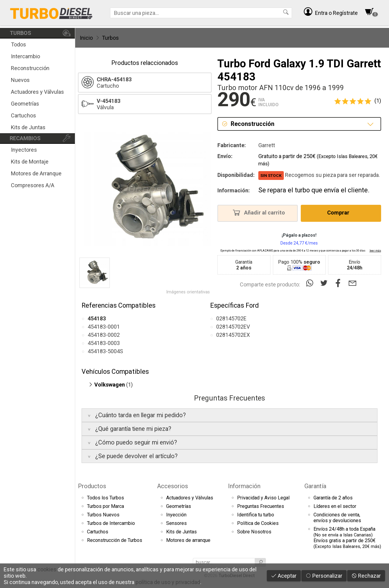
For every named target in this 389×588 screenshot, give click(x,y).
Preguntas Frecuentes (261, 506)
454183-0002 (104, 335)
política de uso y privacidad (168, 582)
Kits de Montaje (30, 162)
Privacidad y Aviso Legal (263, 498)
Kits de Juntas (28, 127)
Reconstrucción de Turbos (115, 540)
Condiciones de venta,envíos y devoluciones (337, 518)
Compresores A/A (33, 185)
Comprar (340, 212)
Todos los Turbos (106, 498)
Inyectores (24, 150)
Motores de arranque (188, 540)
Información (244, 486)
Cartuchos (23, 115)
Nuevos (20, 80)
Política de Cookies (258, 523)
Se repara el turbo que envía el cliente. (314, 190)
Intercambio (25, 56)
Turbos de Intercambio (111, 523)
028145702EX (233, 335)
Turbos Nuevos (103, 515)
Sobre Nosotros (254, 532)
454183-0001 (104, 327)
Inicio (86, 38)
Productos (92, 486)
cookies (47, 569)
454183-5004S (105, 351)
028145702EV (233, 327)
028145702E (231, 318)
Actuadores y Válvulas (37, 92)
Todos (18, 44)
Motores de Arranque (36, 173)
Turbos (110, 38)
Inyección (176, 515)
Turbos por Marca (106, 506)
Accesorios (173, 486)
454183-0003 (104, 343)
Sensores (176, 523)
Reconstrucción (30, 68)
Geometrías (25, 104)
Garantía (315, 486)
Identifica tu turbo (256, 515)
